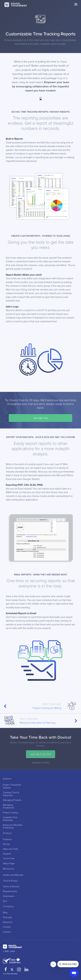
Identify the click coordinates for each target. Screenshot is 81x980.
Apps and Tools (11, 849)
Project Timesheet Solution (12, 786)
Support (7, 854)
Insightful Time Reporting (10, 819)
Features (7, 839)
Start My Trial (40, 418)
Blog (5, 913)
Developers (9, 896)
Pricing (6, 844)
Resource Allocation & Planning (40, 721)
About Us (8, 922)
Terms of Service (11, 887)
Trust (5, 881)
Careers (7, 932)
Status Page (9, 864)
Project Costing (10, 813)
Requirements (10, 891)
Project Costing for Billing (40, 706)
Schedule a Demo (41, 763)
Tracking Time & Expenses (11, 794)
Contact (7, 927)
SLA (5, 901)
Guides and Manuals (13, 875)
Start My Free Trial (41, 754)
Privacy (14, 881)
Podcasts (7, 917)
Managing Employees (8, 806)
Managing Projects (12, 800)
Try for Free (9, 859)
